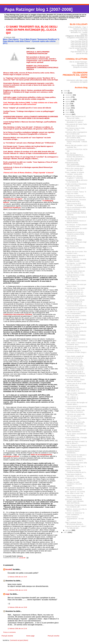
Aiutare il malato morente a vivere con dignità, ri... (75, 496)
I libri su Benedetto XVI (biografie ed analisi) (79, 66)
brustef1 (9, 569)
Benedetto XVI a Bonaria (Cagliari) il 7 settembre (74, 177)
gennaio (69, 530)
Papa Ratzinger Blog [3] (79, 45)
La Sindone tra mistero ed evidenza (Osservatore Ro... (76, 197)
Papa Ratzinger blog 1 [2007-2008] (39, 9)
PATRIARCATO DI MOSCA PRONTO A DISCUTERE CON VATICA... (75, 234)
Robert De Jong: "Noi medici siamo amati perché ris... (75, 289)
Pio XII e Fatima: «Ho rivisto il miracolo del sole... (75, 189)
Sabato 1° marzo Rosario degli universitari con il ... (76, 243)
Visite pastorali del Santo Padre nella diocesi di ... (76, 125)
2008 (66, 93)
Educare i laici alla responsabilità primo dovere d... (76, 281)
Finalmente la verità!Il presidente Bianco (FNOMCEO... (73, 451)
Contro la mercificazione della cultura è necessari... (75, 208)
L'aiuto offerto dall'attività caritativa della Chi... (74, 160)
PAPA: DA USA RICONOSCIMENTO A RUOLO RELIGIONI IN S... (75, 155)
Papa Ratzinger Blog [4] (79, 43)
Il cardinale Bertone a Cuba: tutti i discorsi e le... (75, 276)
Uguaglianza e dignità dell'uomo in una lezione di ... (76, 181)
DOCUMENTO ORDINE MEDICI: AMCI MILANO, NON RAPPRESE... (75, 501)
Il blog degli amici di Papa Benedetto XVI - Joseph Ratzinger (79, 32)
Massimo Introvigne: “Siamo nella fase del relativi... (75, 380)
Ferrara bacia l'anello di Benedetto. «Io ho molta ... (75, 475)
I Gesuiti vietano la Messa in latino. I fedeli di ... (75, 256)
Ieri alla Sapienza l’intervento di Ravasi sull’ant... (76, 218)
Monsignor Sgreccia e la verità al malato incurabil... (76, 260)
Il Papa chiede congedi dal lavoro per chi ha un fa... (74, 357)
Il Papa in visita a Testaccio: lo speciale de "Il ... (76, 479)
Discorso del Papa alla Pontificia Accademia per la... (76, 471)
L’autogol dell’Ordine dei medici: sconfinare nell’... (76, 229)
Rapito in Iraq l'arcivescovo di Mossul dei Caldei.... (75, 117)
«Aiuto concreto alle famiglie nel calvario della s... (76, 403)
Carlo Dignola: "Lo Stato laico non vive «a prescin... (75, 264)
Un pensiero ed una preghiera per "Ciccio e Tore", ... (76, 297)
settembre (69, 99)
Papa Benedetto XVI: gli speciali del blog (79, 53)
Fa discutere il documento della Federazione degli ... (76, 464)
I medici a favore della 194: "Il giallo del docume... (75, 467)
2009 (66, 91)
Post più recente (7, 636)
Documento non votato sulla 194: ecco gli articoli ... (75, 415)
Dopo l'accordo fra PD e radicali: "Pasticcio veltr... (75, 361)
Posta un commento (10, 632)
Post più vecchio (54, 636)
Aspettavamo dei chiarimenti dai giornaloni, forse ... (76, 348)
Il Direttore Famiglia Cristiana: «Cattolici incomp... (75, 336)
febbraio (69, 114)
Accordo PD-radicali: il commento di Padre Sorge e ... (76, 352)
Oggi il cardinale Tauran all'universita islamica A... (75, 523)
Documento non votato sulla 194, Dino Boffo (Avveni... (75, 423)
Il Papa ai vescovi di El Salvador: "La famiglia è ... (75, 204)
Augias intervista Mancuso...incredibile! (74, 239)
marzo (68, 112)
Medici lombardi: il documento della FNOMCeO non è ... (76, 460)
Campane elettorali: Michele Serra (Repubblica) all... (75, 301)
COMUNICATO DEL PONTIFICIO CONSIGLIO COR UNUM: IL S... (75, 389)
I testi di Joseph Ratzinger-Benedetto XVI (78, 49)
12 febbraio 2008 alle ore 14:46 (17, 590)
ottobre (68, 97)
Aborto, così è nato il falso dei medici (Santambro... (75, 431)
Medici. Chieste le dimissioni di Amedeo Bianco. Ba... (76, 446)
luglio (68, 104)
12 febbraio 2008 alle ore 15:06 (17, 607)
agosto (68, 101)
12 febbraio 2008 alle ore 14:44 (17, 577)
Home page (30, 636)
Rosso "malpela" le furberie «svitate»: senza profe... (75, 173)
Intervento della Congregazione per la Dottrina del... (76, 133)
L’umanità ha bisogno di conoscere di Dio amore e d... (76, 305)
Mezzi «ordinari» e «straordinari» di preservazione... (72, 399)
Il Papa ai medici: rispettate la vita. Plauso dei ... (75, 394)
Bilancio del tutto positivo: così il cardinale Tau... (76, 146)
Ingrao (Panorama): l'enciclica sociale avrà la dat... (75, 201)
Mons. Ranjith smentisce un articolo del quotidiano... (75, 489)
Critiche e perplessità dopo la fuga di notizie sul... (75, 268)
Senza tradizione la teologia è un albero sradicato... (75, 377)
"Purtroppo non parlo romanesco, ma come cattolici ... (74, 484)
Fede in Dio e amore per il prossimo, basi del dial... (74, 169)
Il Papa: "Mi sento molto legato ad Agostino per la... (76, 320)
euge (8, 594)
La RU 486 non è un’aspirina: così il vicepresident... (75, 313)
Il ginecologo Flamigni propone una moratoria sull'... (76, 506)
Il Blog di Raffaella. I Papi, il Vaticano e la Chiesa (78, 28)
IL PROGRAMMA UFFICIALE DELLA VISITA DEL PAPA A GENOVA (76, 213)
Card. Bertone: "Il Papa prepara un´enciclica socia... (76, 226)
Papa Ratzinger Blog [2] (79, 46)
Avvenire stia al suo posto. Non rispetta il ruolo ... (76, 252)
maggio (68, 108)
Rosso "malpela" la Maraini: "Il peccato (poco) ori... (76, 324)
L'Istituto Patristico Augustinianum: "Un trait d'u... (74, 519)
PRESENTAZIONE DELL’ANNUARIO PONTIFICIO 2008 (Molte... (75, 165)
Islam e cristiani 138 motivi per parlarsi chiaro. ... (76, 285)
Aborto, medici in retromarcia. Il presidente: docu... (76, 344)
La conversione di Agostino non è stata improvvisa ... (76, 309)
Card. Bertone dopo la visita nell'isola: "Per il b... (75, 129)
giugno (68, 106)
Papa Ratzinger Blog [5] (79, 41)
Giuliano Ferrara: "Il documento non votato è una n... (76, 419)
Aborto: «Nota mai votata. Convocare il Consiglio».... (75, 365)
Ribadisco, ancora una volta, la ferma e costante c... (76, 510)
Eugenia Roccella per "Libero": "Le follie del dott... (76, 527)
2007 (66, 532)
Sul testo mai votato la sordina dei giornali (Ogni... (76, 316)
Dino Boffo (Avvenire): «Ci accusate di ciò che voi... (75, 293)
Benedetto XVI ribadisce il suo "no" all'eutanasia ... (76, 427)
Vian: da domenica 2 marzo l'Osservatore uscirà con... (75, 369)
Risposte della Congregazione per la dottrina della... (76, 137)
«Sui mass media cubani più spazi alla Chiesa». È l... (75, 272)
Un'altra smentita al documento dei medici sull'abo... (76, 185)
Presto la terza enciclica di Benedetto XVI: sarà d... (74, 121)
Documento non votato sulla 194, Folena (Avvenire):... (75, 411)
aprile (68, 110)
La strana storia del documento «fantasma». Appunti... (76, 407)
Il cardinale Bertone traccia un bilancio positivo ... (76, 222)
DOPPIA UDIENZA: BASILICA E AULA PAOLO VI (76, 332)
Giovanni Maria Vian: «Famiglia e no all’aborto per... (76, 438)
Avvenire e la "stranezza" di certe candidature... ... (75, 514)
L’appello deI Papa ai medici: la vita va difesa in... (76, 442)
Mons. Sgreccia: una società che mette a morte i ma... (75, 493)
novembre (69, 95)
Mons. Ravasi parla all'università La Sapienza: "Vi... (75, 248)
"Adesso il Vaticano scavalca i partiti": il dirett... (75, 340)
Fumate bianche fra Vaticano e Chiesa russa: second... (76, 456)
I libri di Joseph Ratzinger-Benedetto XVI (78, 63)
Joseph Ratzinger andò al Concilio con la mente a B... (76, 373)
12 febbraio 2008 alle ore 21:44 (17, 629)
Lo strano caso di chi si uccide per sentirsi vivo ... (76, 384)
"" (13, 199)
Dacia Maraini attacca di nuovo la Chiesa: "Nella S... (76, 328)
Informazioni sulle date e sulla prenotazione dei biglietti (77, 81)
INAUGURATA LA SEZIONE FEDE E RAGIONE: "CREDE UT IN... (76, 142)
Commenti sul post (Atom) (19, 640)
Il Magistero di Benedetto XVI (77, 36)
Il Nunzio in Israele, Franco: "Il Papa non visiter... (76, 193)
